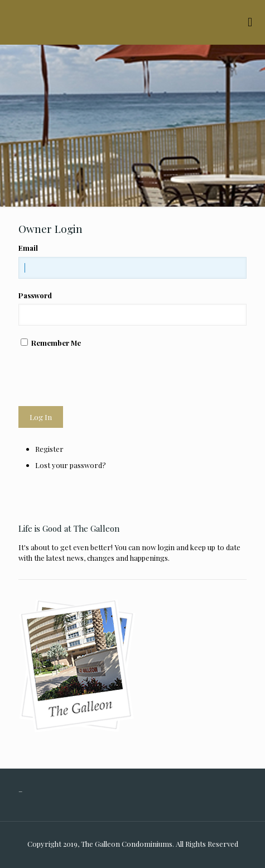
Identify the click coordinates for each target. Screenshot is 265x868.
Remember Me (56, 343)
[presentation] (103, 377)
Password (35, 295)
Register (49, 449)
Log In (41, 417)
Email (28, 248)
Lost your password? (71, 465)
